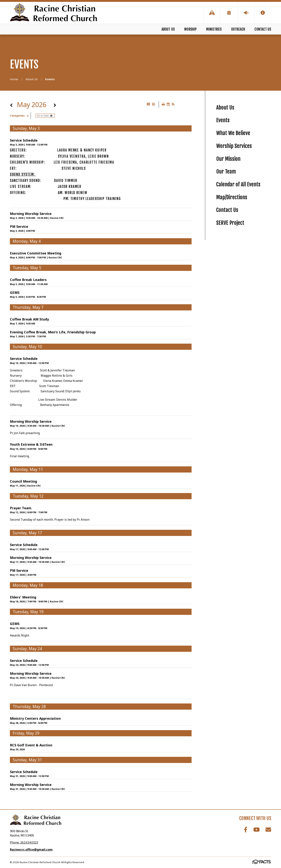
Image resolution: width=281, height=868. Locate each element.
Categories (20, 116)
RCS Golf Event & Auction (31, 745)
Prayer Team (21, 508)
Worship (190, 29)
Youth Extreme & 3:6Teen (31, 444)
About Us (168, 29)
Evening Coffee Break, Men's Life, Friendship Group (53, 332)
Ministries (214, 29)
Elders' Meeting (23, 597)
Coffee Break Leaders (28, 280)
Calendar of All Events (238, 184)
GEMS (15, 293)
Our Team (226, 172)
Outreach (238, 29)
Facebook (246, 830)
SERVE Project (230, 223)
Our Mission (228, 159)
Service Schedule (24, 140)
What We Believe (233, 133)
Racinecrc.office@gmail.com (31, 850)
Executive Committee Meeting (36, 253)
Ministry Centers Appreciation (35, 718)
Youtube (257, 830)
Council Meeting (23, 481)
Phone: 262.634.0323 (24, 842)
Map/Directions (232, 197)
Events (223, 120)
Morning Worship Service (31, 214)
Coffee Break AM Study (29, 319)
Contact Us (263, 29)
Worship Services (234, 146)
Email (268, 830)
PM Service (19, 226)
